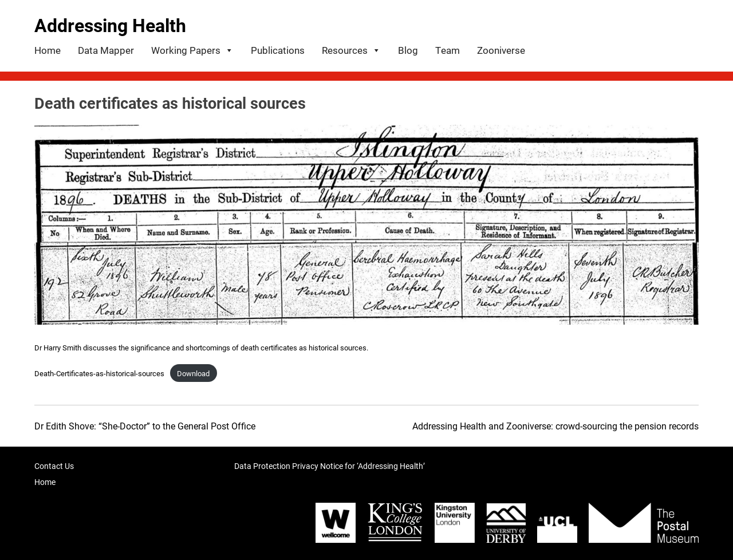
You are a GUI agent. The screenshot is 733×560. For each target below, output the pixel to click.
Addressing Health (110, 25)
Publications (278, 50)
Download (193, 373)
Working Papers (192, 49)
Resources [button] (351, 49)
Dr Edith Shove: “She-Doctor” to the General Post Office (145, 426)
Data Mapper (106, 50)
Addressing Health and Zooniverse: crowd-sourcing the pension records (555, 426)
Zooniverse (501, 50)
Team (448, 50)
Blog (408, 50)
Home (48, 50)
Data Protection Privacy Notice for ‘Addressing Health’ (330, 466)
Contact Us (54, 466)
